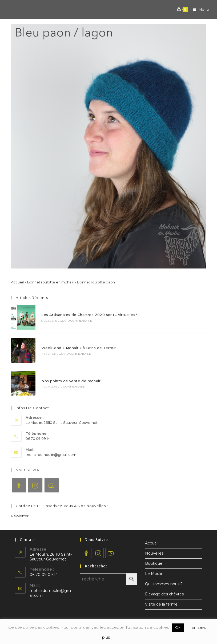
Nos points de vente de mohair (71, 381)
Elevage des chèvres (164, 594)
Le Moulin (154, 574)
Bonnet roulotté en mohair (50, 282)
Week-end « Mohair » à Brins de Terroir (79, 348)
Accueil (17, 282)
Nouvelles (154, 553)
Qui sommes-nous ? (164, 584)
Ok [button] (178, 627)
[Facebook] (19, 485)
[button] (20, 516)
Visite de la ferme (161, 604)
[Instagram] (35, 485)
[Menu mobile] (199, 9)
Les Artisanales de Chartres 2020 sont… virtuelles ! (89, 315)
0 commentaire (80, 321)
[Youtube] (52, 485)
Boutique (154, 563)
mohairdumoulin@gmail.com (51, 455)
